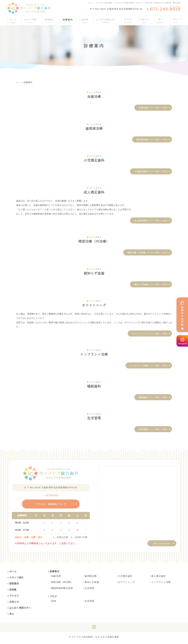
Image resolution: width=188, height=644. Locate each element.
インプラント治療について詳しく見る (149, 365)
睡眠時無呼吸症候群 (62, 590)
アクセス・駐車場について (51, 506)
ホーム (15, 19)
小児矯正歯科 (125, 578)
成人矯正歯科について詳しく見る (151, 220)
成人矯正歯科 (158, 578)
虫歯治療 (56, 578)
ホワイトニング (126, 584)
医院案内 (51, 19)
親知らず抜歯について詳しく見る (151, 284)
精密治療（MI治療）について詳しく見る (148, 252)
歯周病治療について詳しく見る (152, 139)
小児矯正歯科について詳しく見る (151, 171)
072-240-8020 (51, 495)
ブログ (174, 19)
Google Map (162, 544)
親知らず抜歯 (92, 584)
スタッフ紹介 (32, 19)
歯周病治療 (91, 578)
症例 (54, 603)
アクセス (128, 19)
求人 (160, 19)
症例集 (83, 19)
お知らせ (144, 19)
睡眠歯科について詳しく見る (153, 397)
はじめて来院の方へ (105, 19)
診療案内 (68, 19)
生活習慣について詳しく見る (153, 429)
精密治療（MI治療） (62, 584)
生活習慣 (89, 590)
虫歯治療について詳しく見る (153, 108)
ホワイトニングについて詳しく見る (150, 333)
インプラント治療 (161, 584)
